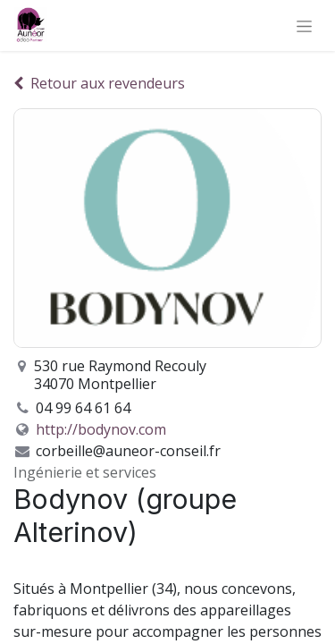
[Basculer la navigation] (304, 25)
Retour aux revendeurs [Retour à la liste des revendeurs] (99, 83)
